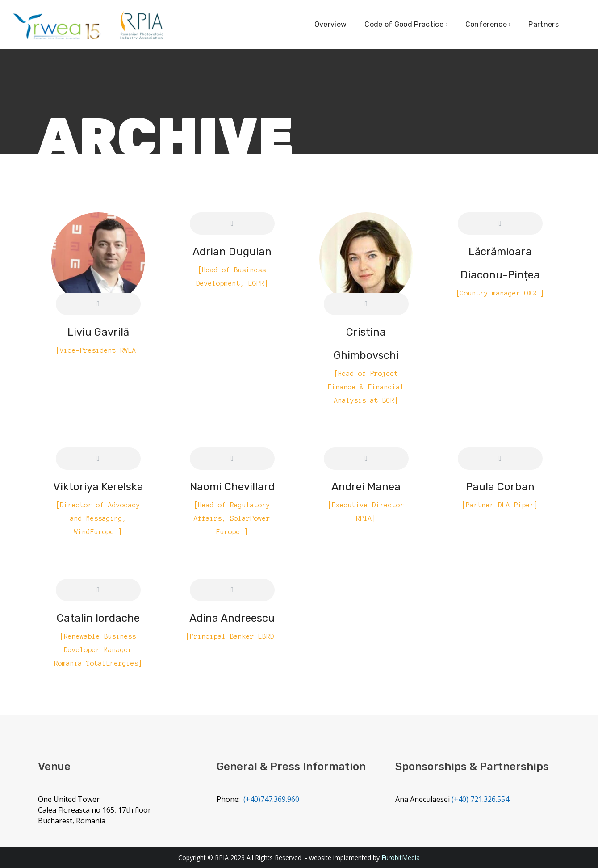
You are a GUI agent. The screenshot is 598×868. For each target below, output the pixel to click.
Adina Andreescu (232, 618)
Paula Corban (500, 487)
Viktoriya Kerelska (98, 487)
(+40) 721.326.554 (480, 799)
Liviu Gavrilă (98, 332)
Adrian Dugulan (232, 252)
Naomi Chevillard (232, 487)
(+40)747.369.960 (271, 799)
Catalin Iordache (98, 618)
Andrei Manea (366, 487)
